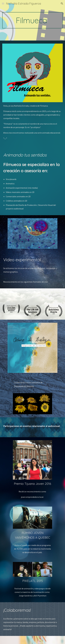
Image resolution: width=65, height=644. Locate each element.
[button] (3, 3)
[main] (33, 20)
